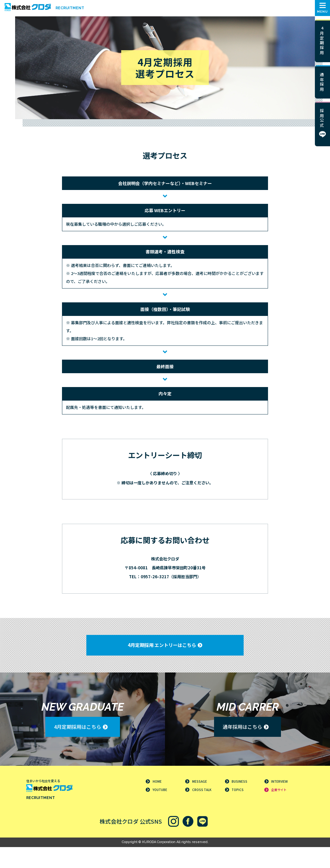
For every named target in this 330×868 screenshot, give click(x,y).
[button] (322, 8)
